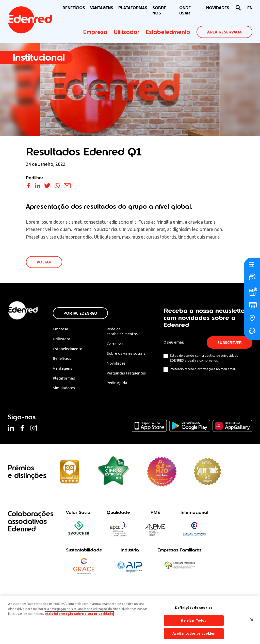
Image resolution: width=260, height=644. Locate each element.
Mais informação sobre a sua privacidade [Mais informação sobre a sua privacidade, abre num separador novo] (79, 614)
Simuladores (64, 389)
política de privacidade (223, 356)
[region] (130, 620)
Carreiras (116, 344)
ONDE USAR (185, 10)
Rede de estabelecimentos (123, 332)
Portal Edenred (80, 314)
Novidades (117, 364)
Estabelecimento (168, 32)
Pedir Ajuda (118, 384)
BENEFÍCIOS (74, 8)
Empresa (95, 32)
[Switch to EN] (250, 8)
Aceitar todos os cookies (194, 633)
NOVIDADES (218, 8)
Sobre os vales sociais (127, 354)
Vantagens (62, 369)
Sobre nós (159, 10)
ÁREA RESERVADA (224, 32)
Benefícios (62, 359)
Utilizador (127, 32)
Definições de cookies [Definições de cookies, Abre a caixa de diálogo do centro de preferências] (194, 607)
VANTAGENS (102, 8)
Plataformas (133, 8)
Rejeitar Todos (194, 620)
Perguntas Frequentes (127, 374)
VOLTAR (44, 262)
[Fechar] (252, 620)
